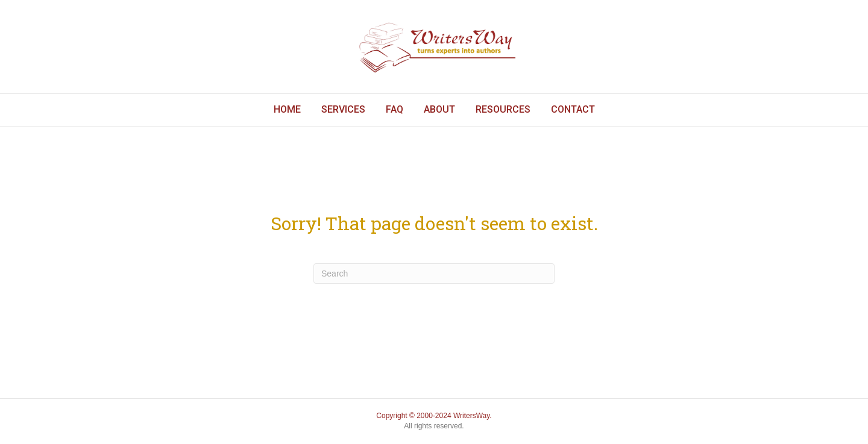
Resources (503, 109)
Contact (573, 109)
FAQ (395, 109)
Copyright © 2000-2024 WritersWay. (434, 416)
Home (287, 109)
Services (343, 109)
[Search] (434, 274)
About (439, 109)
